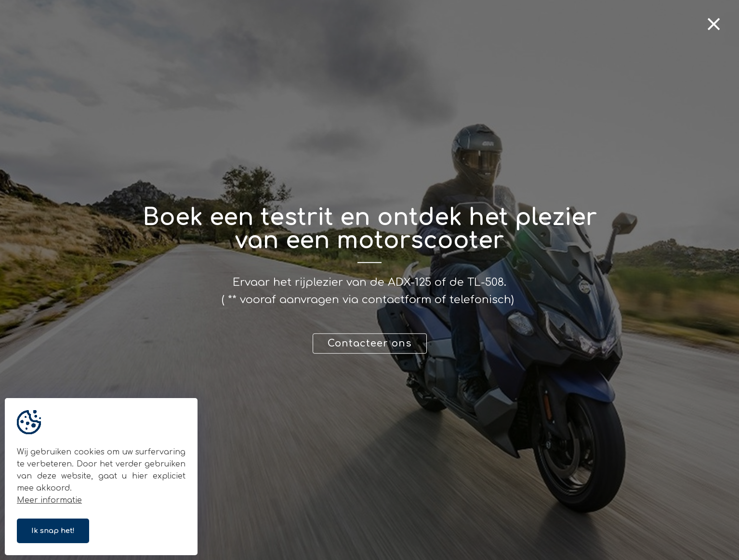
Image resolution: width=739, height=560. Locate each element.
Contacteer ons (370, 343)
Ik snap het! (53, 531)
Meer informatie (49, 500)
